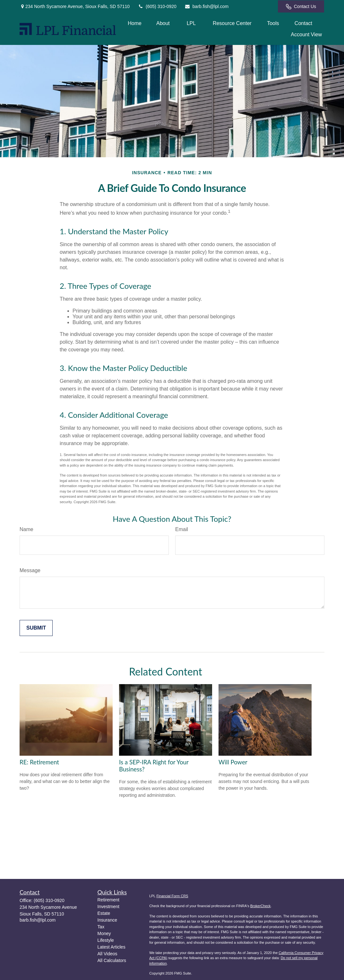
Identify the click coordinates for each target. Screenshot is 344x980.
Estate (104, 913)
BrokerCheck (261, 906)
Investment (108, 907)
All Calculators (112, 960)
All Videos (107, 954)
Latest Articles (112, 947)
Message (30, 570)
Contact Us (301, 7)
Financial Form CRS (172, 896)
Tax (101, 927)
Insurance (107, 920)
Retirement (108, 900)
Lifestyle (106, 940)
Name (26, 529)
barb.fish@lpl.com (206, 6)
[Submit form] (36, 628)
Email (182, 529)
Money (104, 933)
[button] (135, 23)
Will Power (233, 762)
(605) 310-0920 (157, 6)
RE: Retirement (39, 762)
